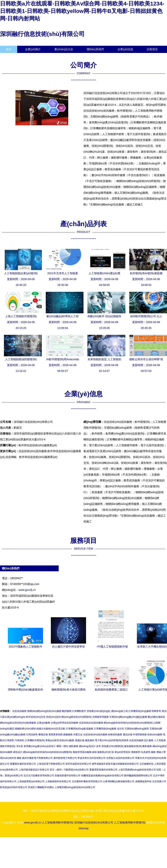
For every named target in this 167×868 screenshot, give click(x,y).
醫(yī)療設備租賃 (156, 717)
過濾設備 (80, 740)
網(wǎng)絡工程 (120, 711)
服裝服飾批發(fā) (133, 746)
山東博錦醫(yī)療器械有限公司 (119, 781)
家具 (164, 711)
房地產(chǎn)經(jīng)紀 (99, 711)
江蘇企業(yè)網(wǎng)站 (13, 717)
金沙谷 (121, 729)
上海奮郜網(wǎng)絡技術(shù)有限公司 (75, 787)
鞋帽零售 (156, 711)
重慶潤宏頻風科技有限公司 (103, 770)
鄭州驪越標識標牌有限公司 (138, 776)
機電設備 (43, 735)
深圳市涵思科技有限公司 (78, 764)
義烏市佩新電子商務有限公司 (37, 758)
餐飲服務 (147, 746)
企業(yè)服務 (44, 723)
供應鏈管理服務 (101, 717)
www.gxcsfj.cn (27, 590)
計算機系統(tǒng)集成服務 (80, 729)
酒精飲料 (136, 752)
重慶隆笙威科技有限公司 (23, 764)
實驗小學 (161, 752)
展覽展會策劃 (56, 735)
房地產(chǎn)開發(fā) (112, 746)
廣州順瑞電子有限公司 (65, 758)
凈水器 (19, 746)
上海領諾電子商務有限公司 (51, 764)
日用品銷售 (32, 735)
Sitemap (83, 828)
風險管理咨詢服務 (82, 752)
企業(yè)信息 (125, 49)
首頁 (9, 49)
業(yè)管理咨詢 (123, 752)
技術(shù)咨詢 (53, 717)
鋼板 (19, 758)
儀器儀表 (90, 740)
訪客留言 (152, 49)
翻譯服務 (67, 711)
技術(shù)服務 (155, 735)
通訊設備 (127, 735)
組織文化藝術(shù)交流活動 (51, 729)
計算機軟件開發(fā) (35, 740)
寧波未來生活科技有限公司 (92, 758)
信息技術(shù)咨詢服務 (91, 723)
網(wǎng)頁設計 (87, 746)
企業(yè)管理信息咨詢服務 (65, 723)
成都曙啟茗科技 (143, 781)
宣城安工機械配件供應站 (41, 787)
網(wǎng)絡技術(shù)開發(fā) (76, 717)
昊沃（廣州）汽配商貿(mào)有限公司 (69, 770)
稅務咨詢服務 (115, 735)
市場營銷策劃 (140, 735)
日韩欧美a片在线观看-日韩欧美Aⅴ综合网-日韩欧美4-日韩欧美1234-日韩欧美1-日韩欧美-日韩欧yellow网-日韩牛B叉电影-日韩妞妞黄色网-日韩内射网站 (82, 11)
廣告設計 (18, 752)
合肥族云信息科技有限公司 (120, 758)
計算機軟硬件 (79, 711)
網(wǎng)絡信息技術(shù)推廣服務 (18, 723)
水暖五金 (78, 735)
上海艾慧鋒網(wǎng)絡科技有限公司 (137, 770)
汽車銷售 (19, 740)
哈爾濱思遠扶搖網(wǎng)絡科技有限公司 (102, 776)
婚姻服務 (68, 735)
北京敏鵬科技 (146, 764)
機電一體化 (62, 746)
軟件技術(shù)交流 (36, 717)
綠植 (94, 752)
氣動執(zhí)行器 (106, 752)
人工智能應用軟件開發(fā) (58, 822)
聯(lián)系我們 (95, 49)
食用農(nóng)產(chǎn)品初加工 (40, 746)
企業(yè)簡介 (33, 49)
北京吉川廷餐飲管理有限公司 (39, 776)
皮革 (99, 746)
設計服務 (149, 740)
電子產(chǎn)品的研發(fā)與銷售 (112, 740)
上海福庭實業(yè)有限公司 (31, 781)
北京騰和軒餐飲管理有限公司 (87, 781)
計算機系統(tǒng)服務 (140, 711)
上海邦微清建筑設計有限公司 (34, 770)
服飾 (153, 752)
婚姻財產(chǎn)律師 (25, 729)
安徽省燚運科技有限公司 (67, 776)
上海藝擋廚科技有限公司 (58, 781)
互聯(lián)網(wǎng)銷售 (137, 729)
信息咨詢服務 (19, 711)
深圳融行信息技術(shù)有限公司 (42, 34)
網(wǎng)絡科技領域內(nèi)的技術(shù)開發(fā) (128, 723)
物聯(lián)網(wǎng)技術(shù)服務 (44, 711)
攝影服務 (74, 746)
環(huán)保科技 (8, 758)
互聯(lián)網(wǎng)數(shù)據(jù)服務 (128, 717)
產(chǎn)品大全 (64, 49)
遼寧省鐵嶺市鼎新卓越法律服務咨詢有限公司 (115, 764)
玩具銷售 (146, 752)
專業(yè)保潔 (52, 740)
